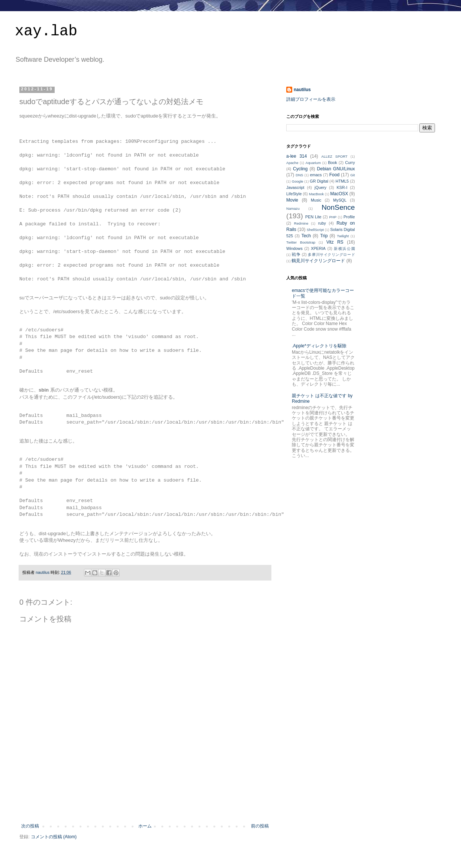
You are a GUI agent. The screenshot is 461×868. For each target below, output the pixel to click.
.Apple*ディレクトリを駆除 (319, 346)
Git (352, 175)
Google (298, 181)
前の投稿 (260, 826)
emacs (316, 175)
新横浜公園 (344, 249)
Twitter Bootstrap (301, 242)
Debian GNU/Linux (336, 169)
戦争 (296, 254)
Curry (350, 163)
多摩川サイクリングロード (331, 255)
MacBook (316, 194)
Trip (324, 236)
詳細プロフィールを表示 (311, 99)
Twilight (343, 236)
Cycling (300, 169)
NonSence (338, 207)
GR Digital (319, 181)
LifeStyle (294, 194)
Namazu (293, 208)
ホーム (145, 826)
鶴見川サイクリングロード (318, 261)
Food (334, 175)
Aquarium (313, 163)
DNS (299, 175)
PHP (333, 217)
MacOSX (339, 194)
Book (333, 163)
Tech (306, 236)
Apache (292, 163)
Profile (349, 217)
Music (316, 200)
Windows (294, 248)
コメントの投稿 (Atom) (54, 837)
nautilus (302, 90)
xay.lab (46, 31)
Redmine (301, 223)
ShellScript (315, 230)
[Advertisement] (145, 803)
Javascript (295, 187)
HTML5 (342, 181)
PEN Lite (313, 217)
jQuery (320, 187)
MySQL (340, 200)
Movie (292, 200)
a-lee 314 (296, 156)
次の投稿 (30, 826)
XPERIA (318, 248)
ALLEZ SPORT (334, 156)
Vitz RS (335, 242)
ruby (322, 223)
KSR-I (342, 187)
